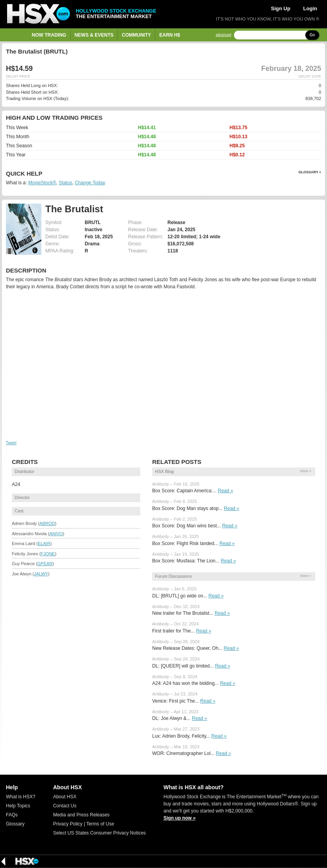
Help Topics (18, 806)
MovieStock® (42, 183)
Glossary (15, 824)
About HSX (65, 797)
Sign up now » (179, 818)
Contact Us (65, 806)
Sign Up (281, 8)
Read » (226, 491)
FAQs (12, 815)
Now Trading (49, 35)
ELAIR (44, 543)
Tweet (11, 443)
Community (136, 35)
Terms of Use (100, 824)
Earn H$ (170, 35)
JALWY (41, 574)
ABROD (47, 523)
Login (310, 8)
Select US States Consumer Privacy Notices (99, 833)
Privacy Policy (68, 824)
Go (312, 35)
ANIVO (56, 534)
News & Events (94, 35)
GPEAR (45, 564)
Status (65, 183)
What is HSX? (21, 797)
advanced (224, 35)
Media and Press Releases (81, 815)
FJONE (48, 554)
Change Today (90, 183)
